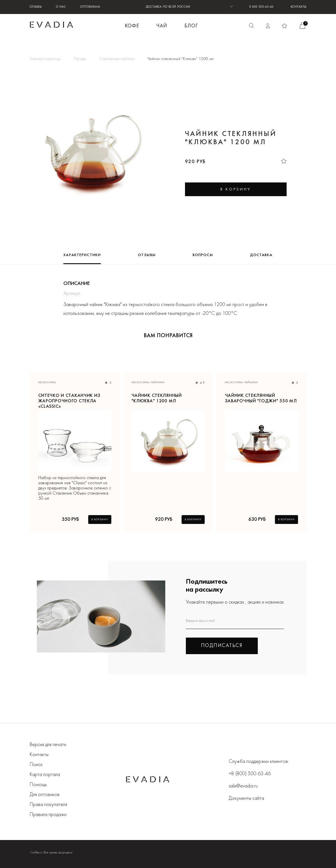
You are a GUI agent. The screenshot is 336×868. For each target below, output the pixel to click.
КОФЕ (132, 26)
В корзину (100, 520)
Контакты (299, 7)
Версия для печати (48, 745)
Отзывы (36, 7)
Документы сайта (246, 798)
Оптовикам (90, 7)
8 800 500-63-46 (261, 7)
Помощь (38, 785)
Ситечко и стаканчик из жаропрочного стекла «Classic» (69, 399)
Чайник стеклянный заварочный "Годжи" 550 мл (261, 398)
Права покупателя (48, 805)
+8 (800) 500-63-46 (250, 774)
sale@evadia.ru (243, 786)
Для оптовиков (45, 795)
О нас (61, 7)
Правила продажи (48, 815)
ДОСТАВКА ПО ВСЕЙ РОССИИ (168, 7)
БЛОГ (191, 26)
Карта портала (45, 775)
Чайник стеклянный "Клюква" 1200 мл (157, 398)
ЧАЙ (162, 26)
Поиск (36, 765)
